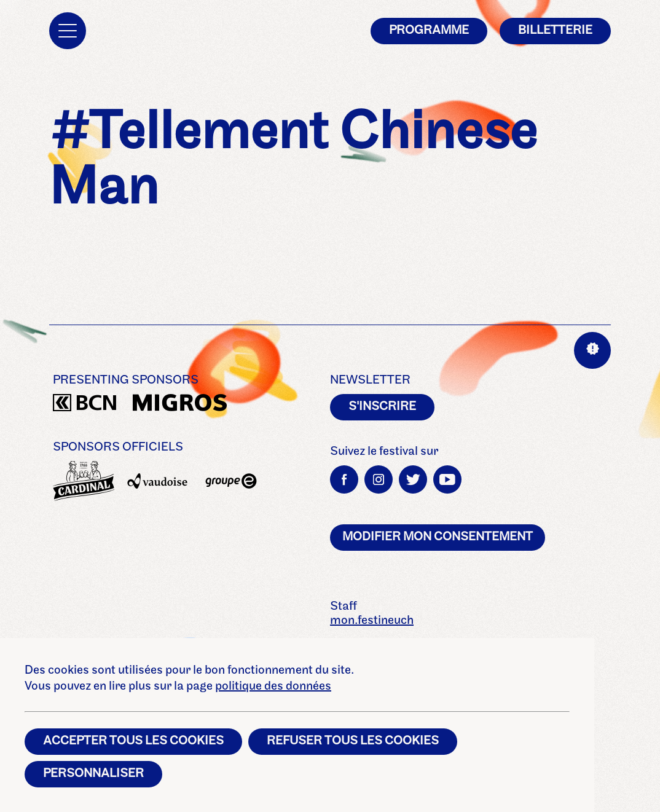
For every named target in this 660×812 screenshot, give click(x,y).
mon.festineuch (372, 621)
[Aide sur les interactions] (592, 350)
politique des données (273, 687)
